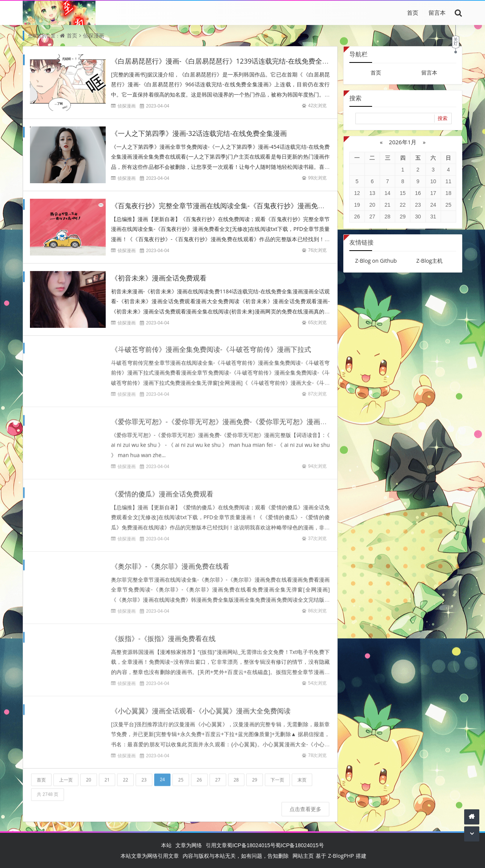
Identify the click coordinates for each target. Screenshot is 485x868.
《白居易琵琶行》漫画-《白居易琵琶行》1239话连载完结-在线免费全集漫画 (227, 61)
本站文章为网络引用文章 (150, 856)
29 (255, 775)
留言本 (437, 12)
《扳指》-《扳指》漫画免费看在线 (163, 634)
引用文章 (216, 845)
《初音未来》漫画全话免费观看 (159, 278)
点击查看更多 (305, 805)
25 (181, 775)
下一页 (277, 775)
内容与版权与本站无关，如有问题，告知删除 (236, 856)
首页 (413, 12)
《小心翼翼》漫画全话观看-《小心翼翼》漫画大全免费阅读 (201, 706)
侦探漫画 (94, 35)
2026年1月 (403, 142)
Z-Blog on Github (376, 261)
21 (107, 775)
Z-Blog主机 (429, 261)
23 (144, 775)
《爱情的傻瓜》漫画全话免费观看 (162, 489)
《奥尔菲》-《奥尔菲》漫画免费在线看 (170, 562)
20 (89, 775)
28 (236, 775)
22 (125, 775)
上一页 (66, 775)
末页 (302, 775)
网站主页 (303, 856)
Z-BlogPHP (341, 856)
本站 (166, 845)
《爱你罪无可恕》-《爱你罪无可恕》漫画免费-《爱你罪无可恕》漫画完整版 (226, 417)
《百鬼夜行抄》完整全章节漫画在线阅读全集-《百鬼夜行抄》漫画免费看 (221, 206)
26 (199, 775)
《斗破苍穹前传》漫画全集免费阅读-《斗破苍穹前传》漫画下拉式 (211, 345)
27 (218, 775)
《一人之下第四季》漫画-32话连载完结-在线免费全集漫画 (199, 133)
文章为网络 (189, 845)
